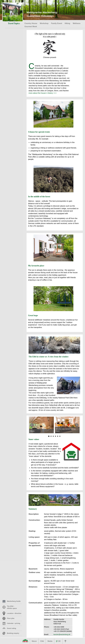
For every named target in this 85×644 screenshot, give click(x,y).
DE (58, 641)
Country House (31, 23)
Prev (32, 425)
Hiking (67, 23)
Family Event (57, 23)
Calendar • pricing (11, 623)
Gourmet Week (31, 26)
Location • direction (12, 613)
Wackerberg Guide (11, 601)
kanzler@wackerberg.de (62, 634)
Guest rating (9, 628)
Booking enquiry (11, 633)
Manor (34, 641)
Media (50, 641)
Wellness (77, 23)
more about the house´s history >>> (43, 93)
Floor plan (8, 618)
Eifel (42, 641)
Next (77, 425)
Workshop (44, 23)
